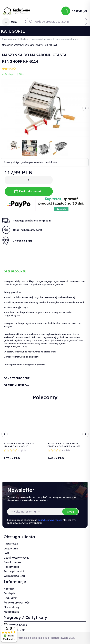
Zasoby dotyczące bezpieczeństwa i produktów (30, 162)
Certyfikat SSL (18, 630)
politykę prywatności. (50, 520)
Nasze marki (12, 612)
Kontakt (9, 589)
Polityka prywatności (17, 603)
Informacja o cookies (28, 638)
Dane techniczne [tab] (17, 378)
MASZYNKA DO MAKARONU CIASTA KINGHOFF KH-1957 (64, 445)
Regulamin (10, 598)
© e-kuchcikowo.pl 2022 (60, 638)
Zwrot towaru (12, 562)
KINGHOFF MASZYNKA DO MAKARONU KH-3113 (20, 445)
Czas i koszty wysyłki (16, 558)
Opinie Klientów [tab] (17, 385)
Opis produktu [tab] (15, 271)
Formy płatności (14, 571)
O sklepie (9, 593)
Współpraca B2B (14, 576)
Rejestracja (11, 544)
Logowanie (11, 548)
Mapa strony (12, 607)
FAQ (6, 553)
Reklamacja (11, 567)
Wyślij (70, 512)
